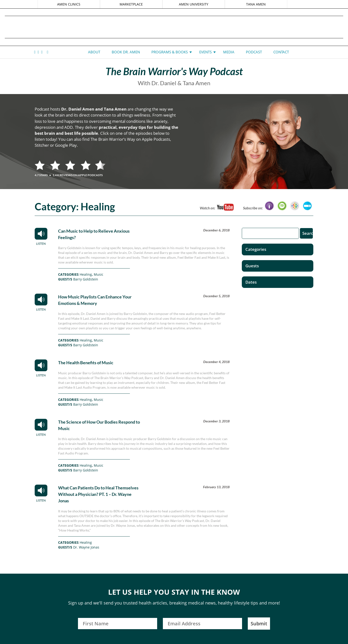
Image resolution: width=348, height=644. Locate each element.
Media (229, 52)
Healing (86, 274)
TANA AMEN (256, 4)
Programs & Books (170, 52)
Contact (281, 52)
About (94, 52)
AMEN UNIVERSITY (194, 4)
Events (205, 52)
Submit (259, 624)
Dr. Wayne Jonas (86, 547)
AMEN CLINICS (69, 4)
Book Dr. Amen (126, 52)
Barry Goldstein (86, 279)
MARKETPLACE (131, 4)
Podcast (254, 52)
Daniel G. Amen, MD (174, 27)
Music (99, 274)
